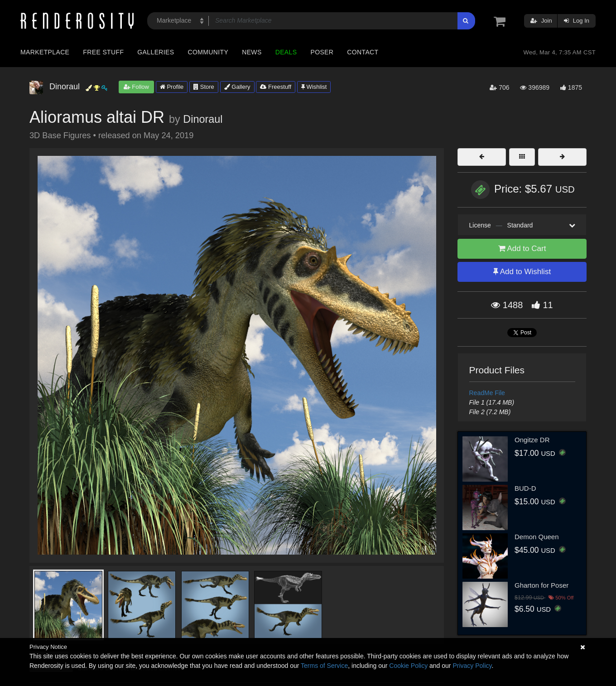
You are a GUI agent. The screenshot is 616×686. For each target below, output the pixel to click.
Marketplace (45, 52)
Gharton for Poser (541, 585)
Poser (322, 52)
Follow (136, 87)
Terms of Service (324, 666)
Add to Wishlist (522, 272)
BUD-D (525, 488)
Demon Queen (537, 537)
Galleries (156, 52)
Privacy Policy (472, 666)
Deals (286, 52)
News (252, 52)
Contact (363, 52)
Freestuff (276, 87)
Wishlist (314, 87)
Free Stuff (103, 52)
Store (204, 87)
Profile (172, 87)
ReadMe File (487, 393)
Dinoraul (203, 119)
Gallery (237, 87)
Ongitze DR (532, 440)
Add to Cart (522, 249)
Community (208, 52)
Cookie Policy (408, 666)
